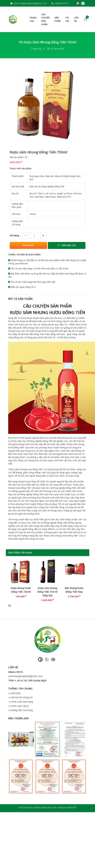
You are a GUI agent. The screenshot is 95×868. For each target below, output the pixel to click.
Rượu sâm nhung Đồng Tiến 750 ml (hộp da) (47, 592)
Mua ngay (28, 245)
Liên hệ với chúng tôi (20, 697)
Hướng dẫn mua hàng (21, 710)
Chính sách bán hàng (21, 701)
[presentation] (9, 605)
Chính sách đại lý (18, 706)
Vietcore (72, 807)
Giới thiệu (14, 693)
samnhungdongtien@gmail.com (29, 3)
